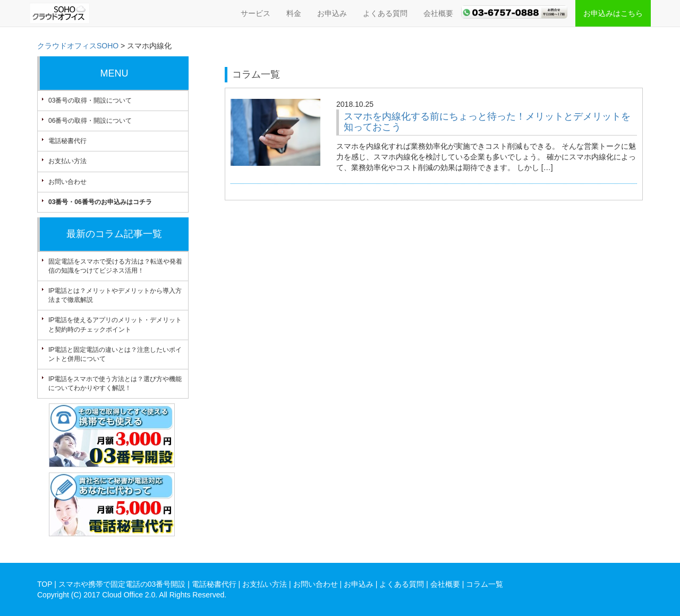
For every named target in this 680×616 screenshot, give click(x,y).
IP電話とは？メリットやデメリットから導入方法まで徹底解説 (115, 295)
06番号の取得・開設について (90, 121)
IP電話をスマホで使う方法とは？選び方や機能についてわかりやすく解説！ (115, 383)
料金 (294, 13)
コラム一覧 (484, 584)
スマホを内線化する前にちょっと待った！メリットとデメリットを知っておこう (487, 122)
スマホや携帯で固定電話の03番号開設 (122, 584)
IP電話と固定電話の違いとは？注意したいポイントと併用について (115, 354)
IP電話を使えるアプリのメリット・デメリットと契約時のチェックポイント (115, 324)
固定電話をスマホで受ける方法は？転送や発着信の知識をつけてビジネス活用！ (115, 266)
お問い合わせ (67, 182)
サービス (256, 13)
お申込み (332, 13)
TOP (45, 584)
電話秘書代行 (67, 141)
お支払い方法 (67, 161)
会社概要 (438, 13)
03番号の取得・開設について (90, 100)
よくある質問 (385, 13)
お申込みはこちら (613, 13)
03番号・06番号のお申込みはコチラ (100, 202)
